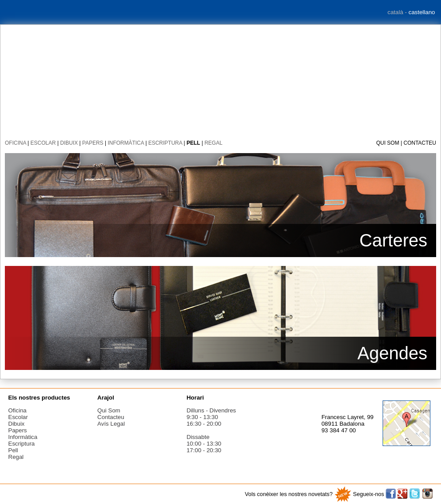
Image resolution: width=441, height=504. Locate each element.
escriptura (165, 143)
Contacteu (420, 143)
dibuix (69, 143)
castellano (422, 12)
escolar (43, 143)
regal (213, 143)
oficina (15, 143)
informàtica (126, 143)
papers (93, 143)
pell (194, 143)
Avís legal (111, 424)
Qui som (387, 143)
